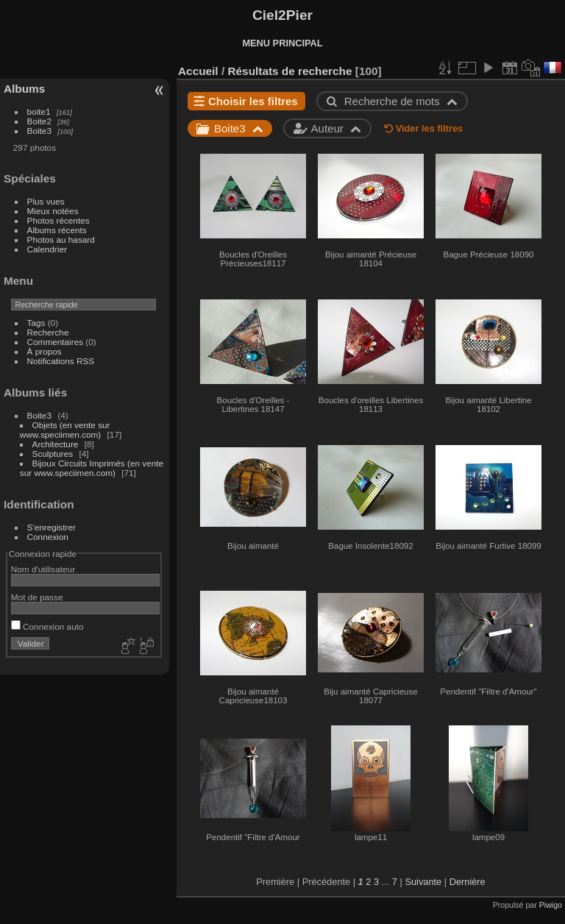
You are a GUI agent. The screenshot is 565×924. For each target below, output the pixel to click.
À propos (45, 351)
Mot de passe (37, 597)
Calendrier (47, 249)
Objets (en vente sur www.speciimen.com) (65, 430)
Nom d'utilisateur (43, 569)
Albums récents (57, 230)
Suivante (423, 882)
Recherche (48, 332)
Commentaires (56, 342)
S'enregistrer (51, 527)
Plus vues (46, 201)
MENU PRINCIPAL (282, 43)
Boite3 (39, 131)
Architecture (56, 444)
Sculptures (53, 454)
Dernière (468, 882)
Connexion (48, 537)
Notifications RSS (61, 361)
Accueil (198, 71)
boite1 (39, 111)
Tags (36, 323)
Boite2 (39, 121)
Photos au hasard (61, 239)
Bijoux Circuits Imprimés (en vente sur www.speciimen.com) (92, 468)
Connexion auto (47, 626)
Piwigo (551, 905)
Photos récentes (58, 220)
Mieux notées (53, 211)
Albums (24, 89)
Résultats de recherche (289, 71)
